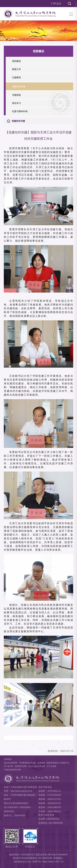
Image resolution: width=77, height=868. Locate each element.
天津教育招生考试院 (27, 763)
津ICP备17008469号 (58, 855)
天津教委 (41, 763)
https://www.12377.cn (53, 862)
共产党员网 (51, 766)
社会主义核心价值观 (37, 766)
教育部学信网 (21, 766)
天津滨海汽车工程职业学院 (34, 855)
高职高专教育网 (10, 763)
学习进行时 (9, 766)
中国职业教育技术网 (12, 770)
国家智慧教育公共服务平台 (58, 763)
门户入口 (56, 4)
